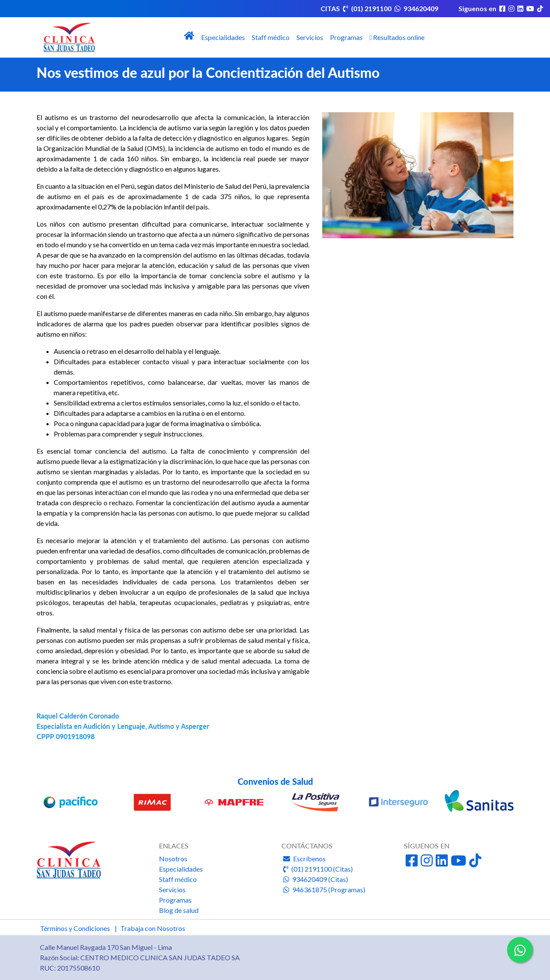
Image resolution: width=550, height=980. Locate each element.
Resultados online (397, 37)
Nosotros (173, 859)
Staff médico (271, 37)
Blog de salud (179, 910)
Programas (346, 37)
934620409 (416, 8)
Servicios (310, 37)
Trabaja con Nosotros (153, 928)
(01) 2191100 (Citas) (317, 869)
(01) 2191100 (367, 8)
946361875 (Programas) (323, 889)
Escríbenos (304, 859)
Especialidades (223, 37)
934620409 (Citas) (315, 879)
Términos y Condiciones (75, 928)
